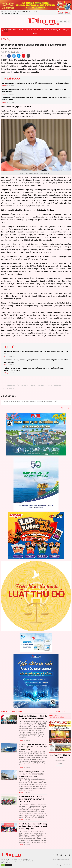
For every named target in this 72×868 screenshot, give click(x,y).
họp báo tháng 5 (8, 389)
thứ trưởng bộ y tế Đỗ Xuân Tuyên (16, 385)
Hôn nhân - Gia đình (21, 30)
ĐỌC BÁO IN (60, 712)
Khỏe (35, 30)
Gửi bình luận (65, 408)
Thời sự (6, 30)
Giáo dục (31, 30)
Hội (27, 30)
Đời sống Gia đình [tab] (57, 717)
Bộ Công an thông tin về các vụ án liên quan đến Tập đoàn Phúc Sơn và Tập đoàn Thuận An (36, 83)
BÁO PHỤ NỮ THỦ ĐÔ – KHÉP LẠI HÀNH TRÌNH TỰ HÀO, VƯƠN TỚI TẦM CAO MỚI (31, 799)
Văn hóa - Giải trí (43, 30)
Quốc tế (35, 34)
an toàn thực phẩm (38, 385)
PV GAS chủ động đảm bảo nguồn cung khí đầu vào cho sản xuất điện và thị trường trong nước (32, 774)
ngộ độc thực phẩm (54, 385)
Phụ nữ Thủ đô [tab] (54, 716)
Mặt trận (10, 30)
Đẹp (38, 30)
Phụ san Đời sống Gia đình (65, 30)
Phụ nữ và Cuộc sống (53, 30)
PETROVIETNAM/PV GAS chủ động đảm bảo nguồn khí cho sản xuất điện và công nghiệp (33, 747)
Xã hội (14, 30)
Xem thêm (60, 767)
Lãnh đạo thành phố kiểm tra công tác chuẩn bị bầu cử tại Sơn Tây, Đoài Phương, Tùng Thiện (33, 826)
